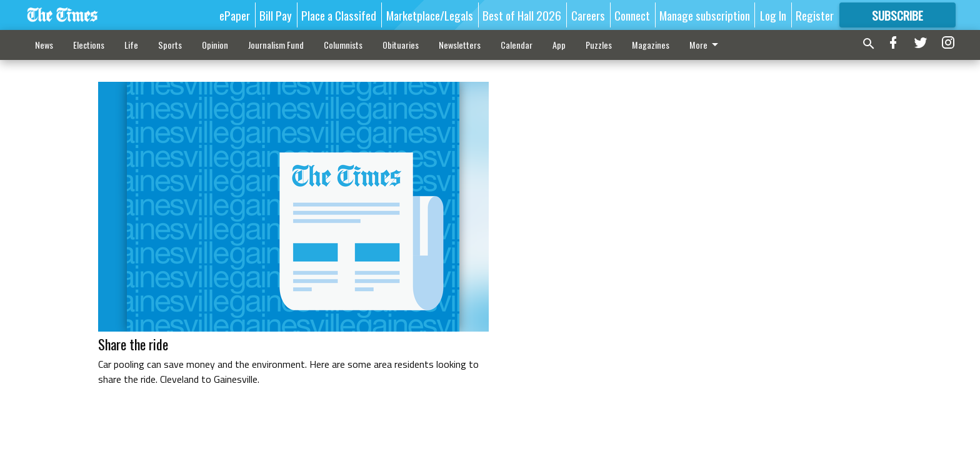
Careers (588, 15)
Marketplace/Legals (430, 15)
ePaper (235, 15)
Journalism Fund (276, 45)
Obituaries (401, 45)
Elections (89, 45)
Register (815, 15)
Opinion (215, 45)
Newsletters (460, 45)
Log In (773, 15)
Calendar (517, 45)
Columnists (343, 45)
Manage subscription (705, 15)
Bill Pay (276, 15)
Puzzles (599, 45)
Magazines (651, 45)
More (706, 45)
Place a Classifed (339, 15)
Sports (170, 45)
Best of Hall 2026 (522, 15)
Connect (632, 15)
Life (131, 45)
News (44, 45)
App (559, 45)
